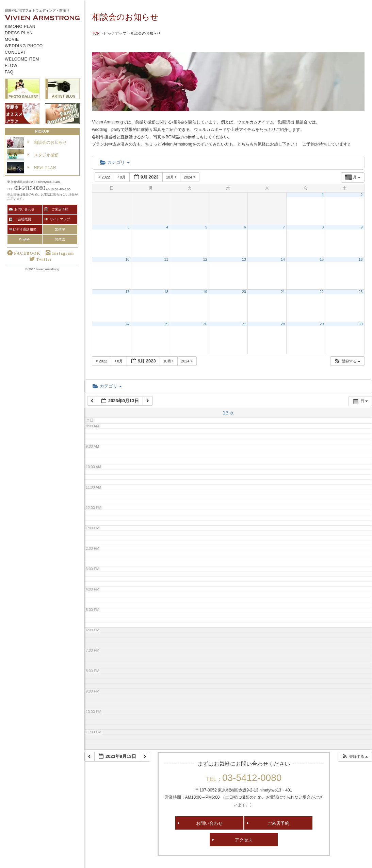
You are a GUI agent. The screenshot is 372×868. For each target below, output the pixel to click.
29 (322, 324)
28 (283, 324)
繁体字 (60, 229)
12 (205, 259)
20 (244, 292)
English (25, 239)
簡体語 (60, 239)
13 (244, 259)
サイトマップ (60, 219)
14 (283, 259)
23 (361, 292)
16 (361, 259)
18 (166, 292)
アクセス (244, 840)
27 (244, 324)
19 (205, 292)
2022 (105, 177)
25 (166, 324)
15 (322, 259)
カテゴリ (115, 162)
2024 (190, 177)
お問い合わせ (209, 823)
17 (127, 292)
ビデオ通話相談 (25, 229)
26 (205, 324)
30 (361, 324)
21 (283, 292)
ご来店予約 (278, 823)
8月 (122, 177)
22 (322, 292)
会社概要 (25, 219)
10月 (172, 177)
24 (127, 324)
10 (127, 259)
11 (166, 259)
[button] (347, 361)
